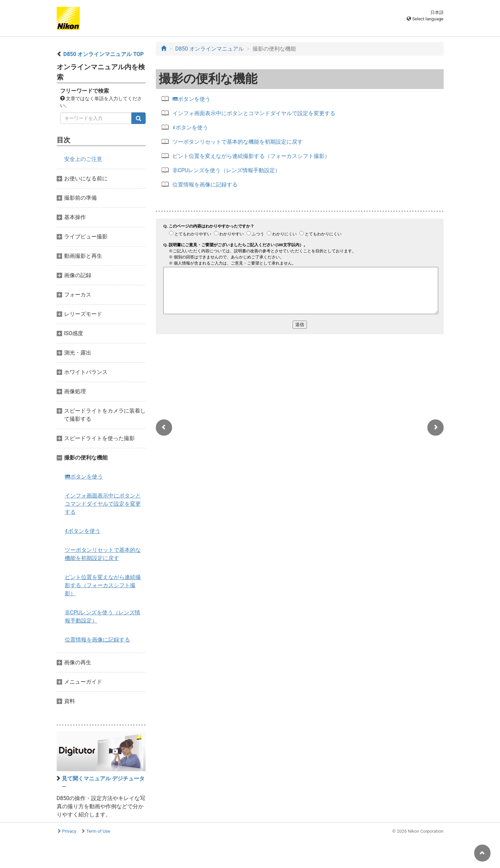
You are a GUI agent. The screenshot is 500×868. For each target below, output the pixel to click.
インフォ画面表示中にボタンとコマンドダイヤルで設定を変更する (103, 504)
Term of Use (98, 831)
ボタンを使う (84, 477)
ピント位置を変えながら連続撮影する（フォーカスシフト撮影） (103, 585)
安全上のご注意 (83, 159)
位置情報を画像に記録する (97, 640)
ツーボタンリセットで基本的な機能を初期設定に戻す (103, 554)
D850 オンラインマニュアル (209, 49)
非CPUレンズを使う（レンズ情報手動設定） (103, 617)
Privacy (69, 831)
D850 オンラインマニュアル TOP (103, 54)
